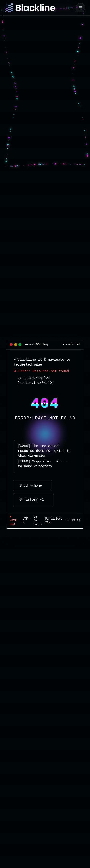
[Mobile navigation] (80, 8)
